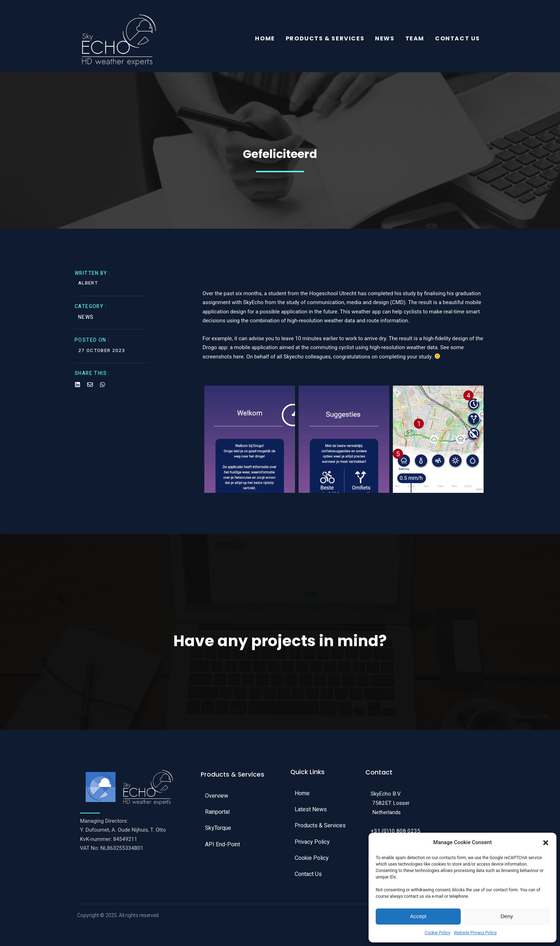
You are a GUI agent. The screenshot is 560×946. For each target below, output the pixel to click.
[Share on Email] (90, 388)
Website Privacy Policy (475, 933)
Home (265, 39)
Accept (418, 916)
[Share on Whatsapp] (102, 388)
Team (415, 39)
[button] (546, 843)
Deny (507, 916)
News (385, 39)
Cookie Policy (437, 933)
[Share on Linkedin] (77, 388)
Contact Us (457, 39)
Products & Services (325, 39)
